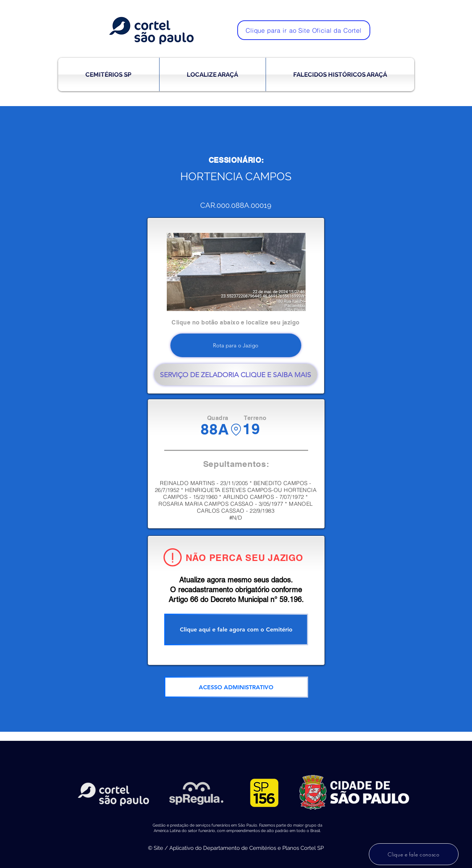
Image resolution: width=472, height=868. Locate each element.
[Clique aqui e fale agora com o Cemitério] (236, 629)
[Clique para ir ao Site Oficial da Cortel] (304, 30)
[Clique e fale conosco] (414, 854)
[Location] (236, 430)
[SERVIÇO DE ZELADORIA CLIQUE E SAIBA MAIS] (236, 375)
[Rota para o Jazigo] (236, 345)
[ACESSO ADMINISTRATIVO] (236, 687)
